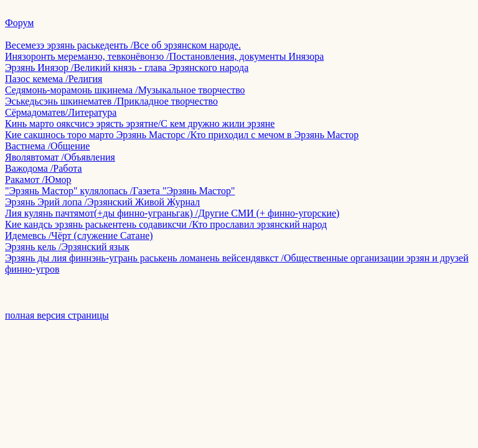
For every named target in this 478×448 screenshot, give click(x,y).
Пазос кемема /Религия (54, 79)
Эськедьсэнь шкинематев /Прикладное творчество (111, 101)
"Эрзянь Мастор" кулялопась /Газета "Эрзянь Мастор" (120, 191)
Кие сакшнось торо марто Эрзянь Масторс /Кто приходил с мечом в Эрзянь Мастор (182, 135)
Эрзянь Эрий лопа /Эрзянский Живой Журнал (102, 202)
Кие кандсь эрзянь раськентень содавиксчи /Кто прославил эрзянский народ (166, 224)
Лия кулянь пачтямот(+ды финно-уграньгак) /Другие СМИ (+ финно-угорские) (172, 213)
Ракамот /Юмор (38, 180)
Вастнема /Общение (47, 146)
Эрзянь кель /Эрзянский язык (67, 247)
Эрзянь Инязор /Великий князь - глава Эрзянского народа (127, 68)
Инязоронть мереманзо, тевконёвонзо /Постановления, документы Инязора (164, 56)
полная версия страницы (57, 315)
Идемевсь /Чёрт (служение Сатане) (79, 236)
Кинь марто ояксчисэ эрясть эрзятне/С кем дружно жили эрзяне (140, 124)
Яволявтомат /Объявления (60, 157)
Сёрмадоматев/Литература (61, 112)
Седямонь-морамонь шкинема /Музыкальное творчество (125, 90)
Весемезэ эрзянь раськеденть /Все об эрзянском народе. (123, 45)
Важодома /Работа (44, 168)
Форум (19, 23)
